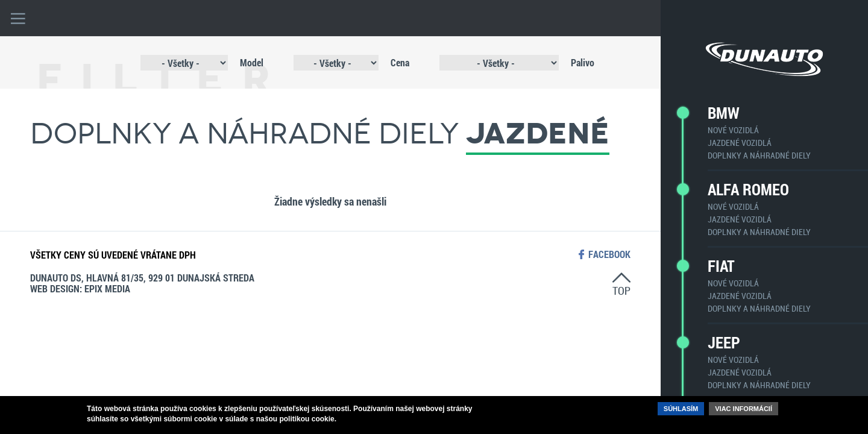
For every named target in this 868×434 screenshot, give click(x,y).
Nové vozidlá (733, 130)
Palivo (583, 62)
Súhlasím (681, 409)
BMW (724, 113)
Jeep (724, 342)
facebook (609, 254)
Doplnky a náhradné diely (759, 155)
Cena (400, 62)
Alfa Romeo (748, 189)
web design (55, 288)
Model (252, 62)
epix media (107, 288)
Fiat (721, 266)
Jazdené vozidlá (740, 143)
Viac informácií (744, 409)
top (621, 290)
